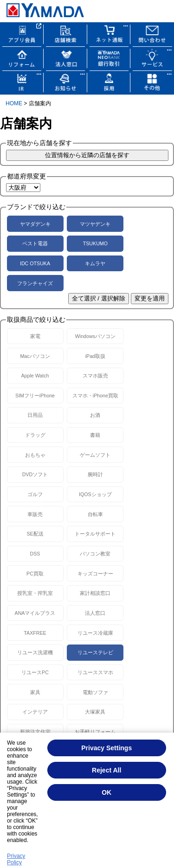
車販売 (35, 514)
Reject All (106, 770)
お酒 (95, 415)
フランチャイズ (35, 283)
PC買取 (35, 574)
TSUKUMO (95, 243)
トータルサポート (95, 534)
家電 (35, 336)
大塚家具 (95, 712)
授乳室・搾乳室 (35, 593)
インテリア (35, 712)
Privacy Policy (16, 859)
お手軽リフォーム (95, 732)
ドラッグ (35, 435)
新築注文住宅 (35, 732)
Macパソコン (35, 356)
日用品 (35, 415)
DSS (35, 554)
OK (106, 792)
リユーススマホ (95, 672)
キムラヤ (95, 263)
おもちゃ (35, 455)
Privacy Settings (106, 748)
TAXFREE (35, 633)
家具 (35, 692)
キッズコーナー (95, 574)
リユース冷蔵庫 (95, 633)
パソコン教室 (95, 554)
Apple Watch (35, 376)
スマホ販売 (95, 376)
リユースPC (35, 672)
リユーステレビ (95, 652)
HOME (14, 103)
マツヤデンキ (95, 224)
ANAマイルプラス (35, 613)
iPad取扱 (95, 356)
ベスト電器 (35, 243)
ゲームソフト (95, 455)
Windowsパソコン (95, 336)
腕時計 (95, 474)
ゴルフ (35, 494)
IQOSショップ (95, 494)
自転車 (95, 514)
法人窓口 (95, 613)
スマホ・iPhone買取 (95, 396)
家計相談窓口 (95, 593)
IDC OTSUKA (35, 263)
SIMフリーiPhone (35, 396)
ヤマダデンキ (35, 224)
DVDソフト (35, 474)
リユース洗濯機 (35, 652)
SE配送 (35, 534)
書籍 (95, 435)
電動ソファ (95, 692)
